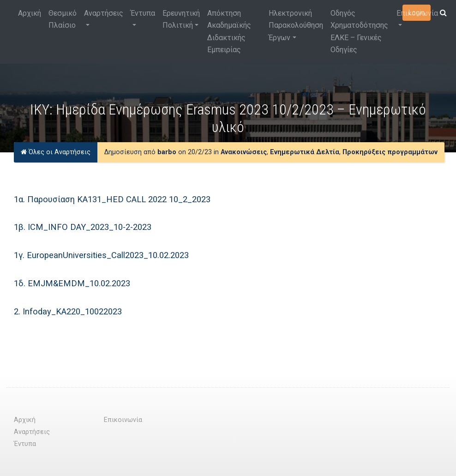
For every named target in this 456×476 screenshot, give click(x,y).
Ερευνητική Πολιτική (181, 19)
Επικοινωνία (417, 13)
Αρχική (30, 13)
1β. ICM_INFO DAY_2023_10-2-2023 (83, 227)
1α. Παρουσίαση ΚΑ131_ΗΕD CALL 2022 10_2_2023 (112, 199)
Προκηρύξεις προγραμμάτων (390, 152)
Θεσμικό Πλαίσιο (63, 19)
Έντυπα (143, 13)
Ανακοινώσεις (244, 152)
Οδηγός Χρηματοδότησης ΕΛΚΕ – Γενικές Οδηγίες (359, 31)
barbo (167, 152)
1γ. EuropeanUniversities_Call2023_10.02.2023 (101, 255)
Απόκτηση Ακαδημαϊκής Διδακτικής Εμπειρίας (229, 31)
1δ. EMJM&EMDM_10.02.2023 (72, 283)
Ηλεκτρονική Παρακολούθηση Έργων (296, 25)
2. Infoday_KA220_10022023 (68, 311)
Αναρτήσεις (104, 13)
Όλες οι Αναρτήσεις (56, 152)
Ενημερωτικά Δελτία (305, 152)
